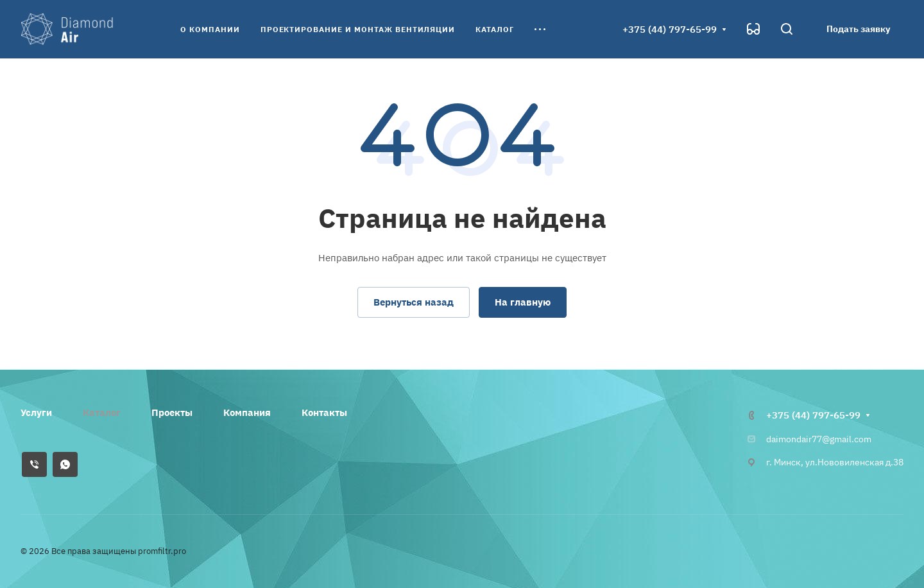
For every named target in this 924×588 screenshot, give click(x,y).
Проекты (172, 412)
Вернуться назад (414, 302)
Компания (247, 412)
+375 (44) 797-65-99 (670, 29)
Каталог (102, 412)
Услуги (36, 412)
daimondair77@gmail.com (819, 439)
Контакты (324, 412)
